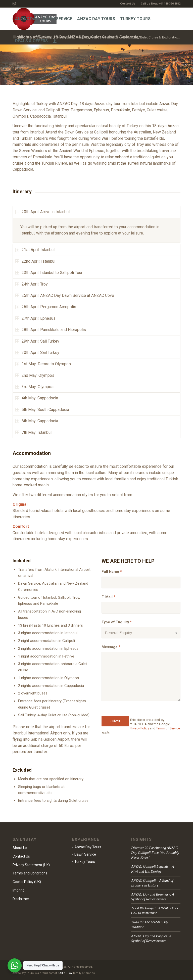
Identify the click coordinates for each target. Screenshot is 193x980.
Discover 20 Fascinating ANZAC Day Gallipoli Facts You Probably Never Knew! (155, 853)
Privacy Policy (139, 728)
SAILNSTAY (65, 973)
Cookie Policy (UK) (27, 882)
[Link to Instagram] (14, 4)
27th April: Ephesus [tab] (35, 318)
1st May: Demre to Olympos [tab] (43, 364)
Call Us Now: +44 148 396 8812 (161, 4)
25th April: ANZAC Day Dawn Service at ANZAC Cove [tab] (65, 295)
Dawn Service (85, 854)
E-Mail (108, 597)
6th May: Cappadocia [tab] (37, 421)
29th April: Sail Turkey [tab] (37, 341)
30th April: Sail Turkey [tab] (37, 353)
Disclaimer (21, 899)
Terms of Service (168, 728)
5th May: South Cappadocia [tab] (42, 410)
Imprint (18, 890)
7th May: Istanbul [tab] (33, 432)
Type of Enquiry (117, 622)
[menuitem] (128, 4)
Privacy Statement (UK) (31, 865)
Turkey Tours (85, 862)
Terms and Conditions (30, 873)
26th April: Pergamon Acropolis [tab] (46, 307)
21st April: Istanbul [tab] (35, 250)
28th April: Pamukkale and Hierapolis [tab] (51, 330)
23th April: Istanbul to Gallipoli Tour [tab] (49, 273)
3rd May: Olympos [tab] (34, 387)
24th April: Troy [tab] (32, 284)
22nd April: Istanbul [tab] (35, 261)
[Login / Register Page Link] (55, 41)
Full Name (112, 572)
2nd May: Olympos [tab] (35, 375)
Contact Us (128, 4)
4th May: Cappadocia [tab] (37, 398)
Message (111, 647)
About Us (20, 848)
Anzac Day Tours (88, 847)
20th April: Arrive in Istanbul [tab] (42, 212)
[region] (96, 230)
